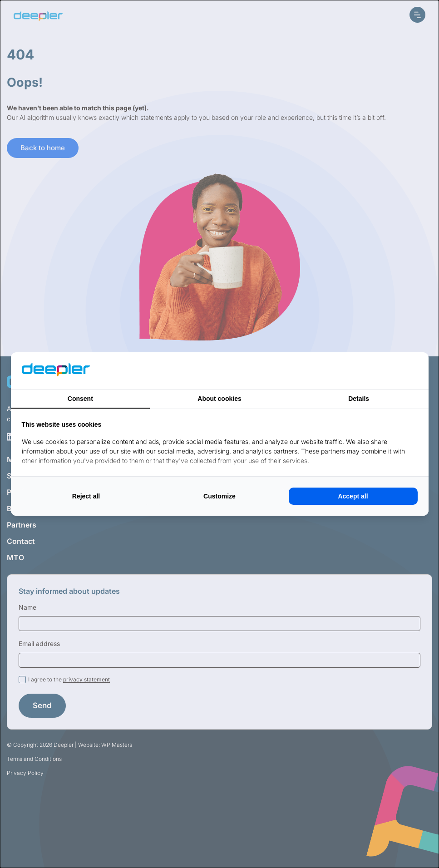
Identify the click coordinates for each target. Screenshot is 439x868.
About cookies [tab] (219, 399)
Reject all (86, 496)
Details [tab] (359, 399)
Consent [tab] (80, 399)
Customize (219, 496)
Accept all (353, 496)
